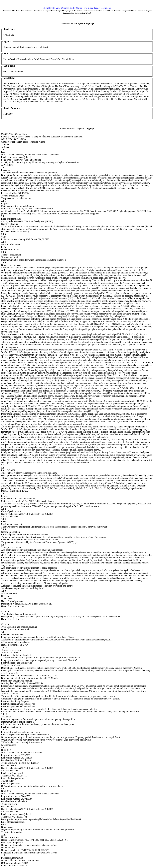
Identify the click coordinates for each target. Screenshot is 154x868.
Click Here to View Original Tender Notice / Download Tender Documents (77, 8)
